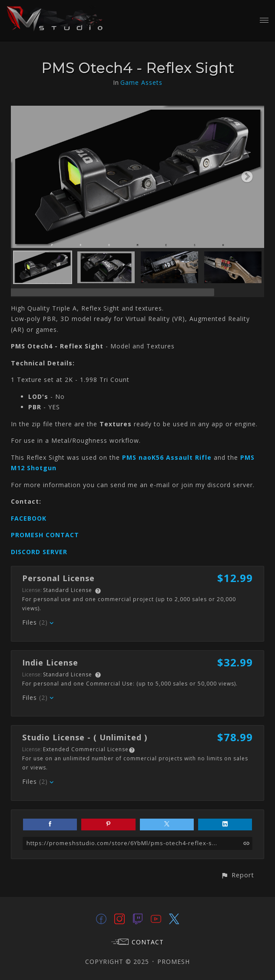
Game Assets (141, 82)
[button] (237, 875)
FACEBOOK (29, 518)
